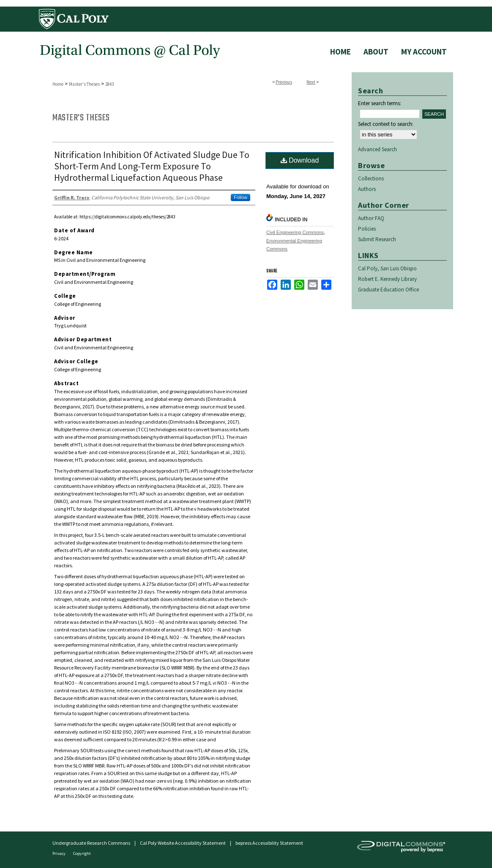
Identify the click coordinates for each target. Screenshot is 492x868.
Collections (371, 178)
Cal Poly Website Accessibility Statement (183, 843)
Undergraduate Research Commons (91, 843)
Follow (241, 197)
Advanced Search (377, 149)
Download (300, 160)
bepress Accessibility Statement (269, 843)
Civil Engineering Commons (295, 232)
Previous (284, 82)
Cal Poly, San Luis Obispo (387, 268)
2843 (109, 84)
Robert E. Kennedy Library (387, 279)
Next (311, 82)
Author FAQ (371, 218)
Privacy (59, 853)
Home (58, 84)
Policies (367, 229)
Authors (367, 189)
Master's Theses (84, 84)
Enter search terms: (380, 103)
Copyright (82, 853)
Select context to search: (386, 124)
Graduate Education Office (388, 290)
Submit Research (377, 239)
